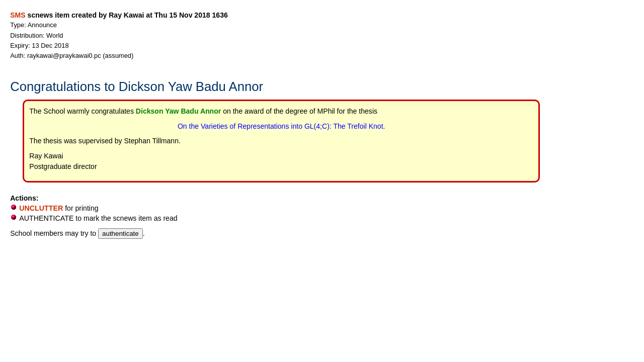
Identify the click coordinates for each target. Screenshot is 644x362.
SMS (18, 15)
